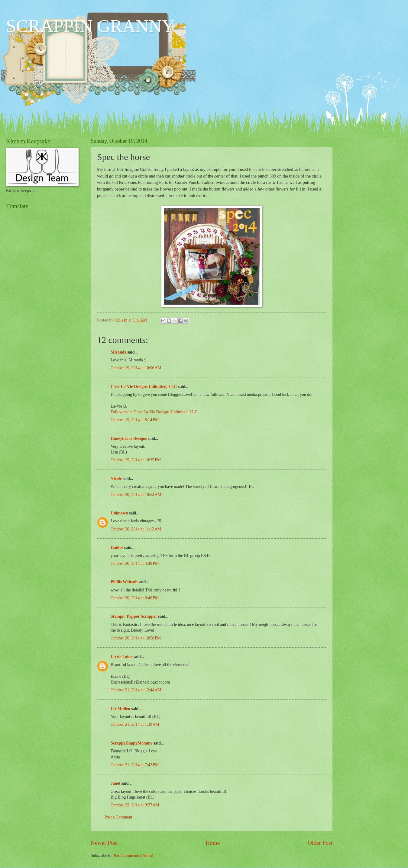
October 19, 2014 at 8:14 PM (135, 420)
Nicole (116, 479)
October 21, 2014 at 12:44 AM (136, 690)
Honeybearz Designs (129, 439)
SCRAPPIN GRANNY (90, 26)
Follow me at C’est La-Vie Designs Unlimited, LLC (154, 412)
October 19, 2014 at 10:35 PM (136, 460)
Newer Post (104, 843)
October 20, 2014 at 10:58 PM (136, 638)
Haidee (117, 548)
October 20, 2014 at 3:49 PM (135, 564)
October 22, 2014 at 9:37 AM (135, 805)
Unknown (119, 513)
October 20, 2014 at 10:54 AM (136, 495)
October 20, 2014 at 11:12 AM (136, 529)
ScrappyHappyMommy (132, 743)
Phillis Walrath (124, 582)
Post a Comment (118, 817)
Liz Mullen (120, 709)
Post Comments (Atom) (133, 855)
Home (213, 843)
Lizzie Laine (121, 657)
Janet (115, 783)
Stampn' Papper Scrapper (134, 616)
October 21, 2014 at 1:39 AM (135, 724)
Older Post (320, 843)
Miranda (118, 352)
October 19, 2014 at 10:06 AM (136, 368)
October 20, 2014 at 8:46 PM (135, 598)
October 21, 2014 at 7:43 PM (135, 765)
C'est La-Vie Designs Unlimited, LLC (144, 387)
